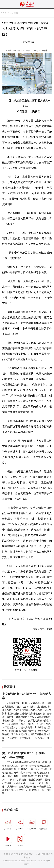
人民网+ (20, 823)
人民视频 (8, 840)
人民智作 (20, 840)
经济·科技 (14, 13)
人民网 (3, 13)
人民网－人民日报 (40, 51)
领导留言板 (43, 823)
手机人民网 (32, 823)
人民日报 (8, 823)
